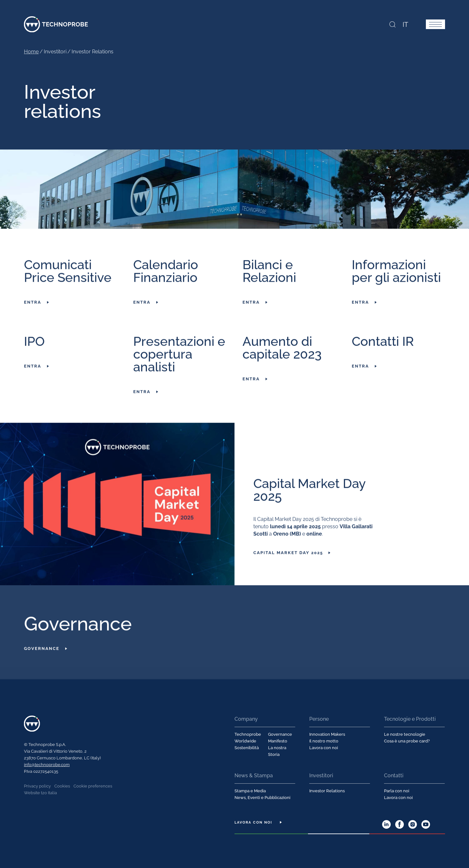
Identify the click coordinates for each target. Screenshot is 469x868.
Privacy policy (37, 786)
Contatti (394, 775)
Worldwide (245, 741)
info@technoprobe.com (47, 764)
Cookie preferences (93, 786)
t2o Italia (49, 792)
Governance (42, 655)
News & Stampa (254, 775)
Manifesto (278, 741)
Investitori (321, 775)
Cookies (62, 786)
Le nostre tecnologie (405, 734)
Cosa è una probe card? (407, 741)
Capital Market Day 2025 (288, 560)
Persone (319, 719)
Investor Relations (327, 791)
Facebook (400, 824)
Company (246, 719)
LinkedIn (386, 824)
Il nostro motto (324, 741)
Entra (33, 309)
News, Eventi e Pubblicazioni (262, 797)
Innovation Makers (327, 734)
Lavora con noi (324, 747)
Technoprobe (56, 24)
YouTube (426, 824)
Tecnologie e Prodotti (410, 719)
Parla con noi (397, 791)
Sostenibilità (247, 747)
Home (31, 51)
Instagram (413, 824)
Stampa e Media (250, 791)
